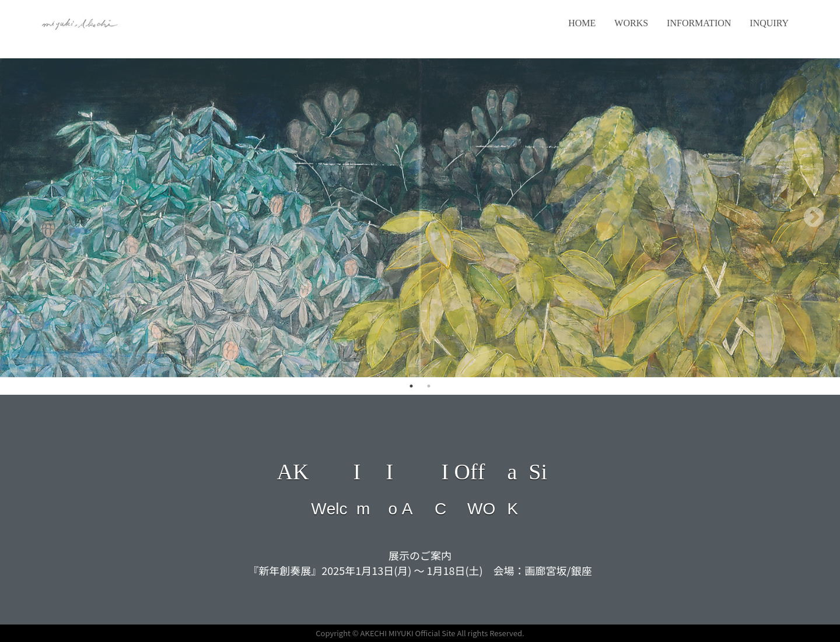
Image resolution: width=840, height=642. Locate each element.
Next (814, 218)
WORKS (631, 23)
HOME (582, 23)
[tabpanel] (420, 218)
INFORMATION (699, 23)
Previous (26, 218)
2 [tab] (429, 386)
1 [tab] (411, 386)
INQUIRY (769, 23)
